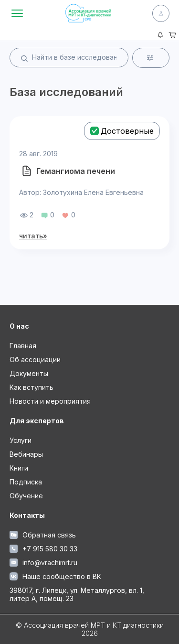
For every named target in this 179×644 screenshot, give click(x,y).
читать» (33, 236)
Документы (29, 373)
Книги (19, 468)
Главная (23, 346)
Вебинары (26, 454)
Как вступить (32, 387)
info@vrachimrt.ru (43, 563)
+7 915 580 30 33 (43, 549)
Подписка (26, 482)
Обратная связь (43, 535)
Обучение (26, 496)
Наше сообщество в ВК (55, 576)
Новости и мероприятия (50, 401)
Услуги (21, 440)
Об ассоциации (35, 360)
